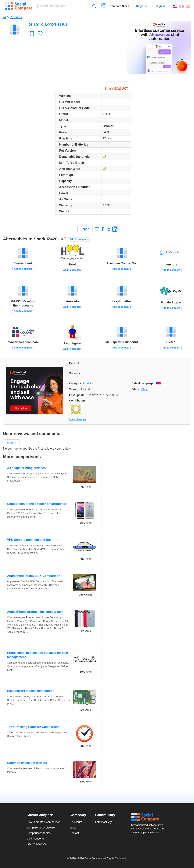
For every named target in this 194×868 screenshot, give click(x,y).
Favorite (32, 34)
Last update (77, 395)
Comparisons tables (39, 833)
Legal (73, 828)
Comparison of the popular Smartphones (36, 504)
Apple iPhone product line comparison (35, 612)
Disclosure (76, 822)
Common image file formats (27, 763)
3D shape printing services (26, 468)
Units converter (36, 839)
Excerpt (74, 363)
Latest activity (103, 822)
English (175, 6)
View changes (78, 419)
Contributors (77, 401)
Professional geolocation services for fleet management (38, 655)
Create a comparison (103, 6)
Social (149, 817)
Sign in (160, 6)
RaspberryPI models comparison (31, 691)
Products (16, 17)
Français (181, 6)
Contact (74, 833)
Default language (142, 383)
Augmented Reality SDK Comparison (34, 576)
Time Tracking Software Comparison (33, 727)
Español (188, 6)
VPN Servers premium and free (29, 540)
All (5, 17)
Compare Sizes (119, 6)
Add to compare (79, 239)
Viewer (74, 389)
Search (94, 6)
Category (75, 383)
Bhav (144, 389)
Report (85, 229)
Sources (75, 373)
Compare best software (41, 828)
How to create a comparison (43, 822)
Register (142, 6)
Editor (135, 389)
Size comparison (37, 844)
